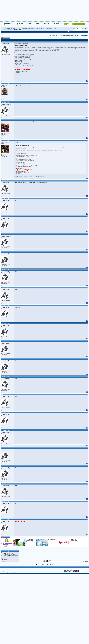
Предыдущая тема (41, 549)
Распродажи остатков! (52, 539)
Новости (29, 24)
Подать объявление (79, 24)
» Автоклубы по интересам (44, 29)
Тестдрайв (46, 24)
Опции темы (84, 40)
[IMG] (2, 559)
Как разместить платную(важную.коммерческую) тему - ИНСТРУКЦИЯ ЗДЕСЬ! (69, 35)
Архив (65, 567)
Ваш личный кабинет (66, 24)
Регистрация (26, 32)
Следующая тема (48, 549)
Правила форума (4, 561)
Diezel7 (3, 85)
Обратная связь (48, 567)
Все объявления (8, 24)
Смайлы (3, 558)
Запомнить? (85, 29)
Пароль (75, 30)
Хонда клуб (54, 29)
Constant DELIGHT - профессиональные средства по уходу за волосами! (30, 541)
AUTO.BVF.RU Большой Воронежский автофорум (27, 29)
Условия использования (81, 567)
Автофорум (56, 24)
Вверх (87, 567)
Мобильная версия (40, 567)
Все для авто (20, 24)
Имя (74, 28)
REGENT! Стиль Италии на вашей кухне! (74, 540)
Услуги (38, 24)
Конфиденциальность (71, 567)
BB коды (3, 557)
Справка (70, 32)
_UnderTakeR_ (6, 44)
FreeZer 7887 (5, 122)
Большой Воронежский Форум (9, 29)
